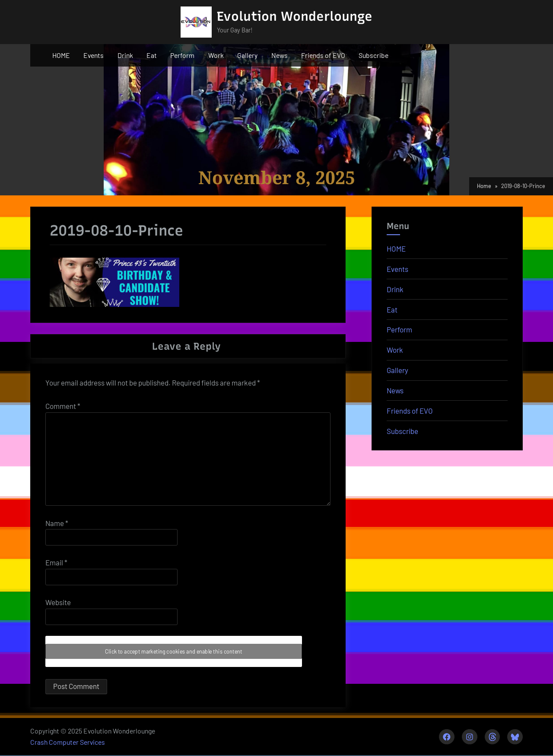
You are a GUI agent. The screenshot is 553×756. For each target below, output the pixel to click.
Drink (125, 55)
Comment (63, 406)
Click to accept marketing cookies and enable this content (174, 652)
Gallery (247, 55)
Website (58, 602)
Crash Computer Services (68, 742)
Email (56, 562)
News (280, 55)
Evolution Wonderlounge (295, 16)
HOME (61, 55)
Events (94, 55)
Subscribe (373, 55)
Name (57, 523)
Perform (182, 55)
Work (216, 55)
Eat (152, 55)
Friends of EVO (323, 55)
